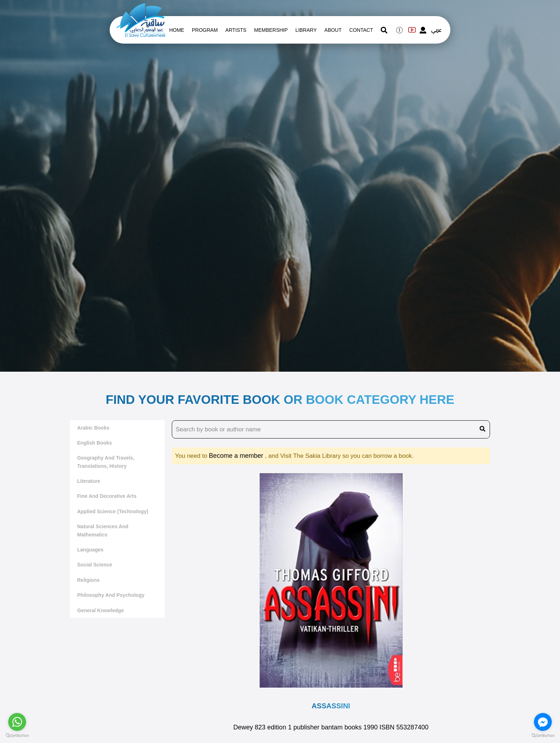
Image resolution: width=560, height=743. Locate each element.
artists (236, 30)
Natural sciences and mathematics (103, 530)
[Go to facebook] (543, 722)
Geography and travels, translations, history (106, 462)
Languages (90, 550)
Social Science (95, 565)
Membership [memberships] (271, 30)
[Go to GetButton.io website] (17, 736)
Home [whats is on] (177, 30)
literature (89, 481)
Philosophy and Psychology (111, 595)
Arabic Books (93, 428)
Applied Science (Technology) (113, 511)
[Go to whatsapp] (17, 722)
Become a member (237, 456)
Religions (88, 580)
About (333, 30)
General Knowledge (101, 610)
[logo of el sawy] (141, 8)
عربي (436, 30)
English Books (94, 443)
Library (306, 30)
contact (361, 30)
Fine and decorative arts (107, 496)
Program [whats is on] (205, 30)
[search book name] (331, 430)
